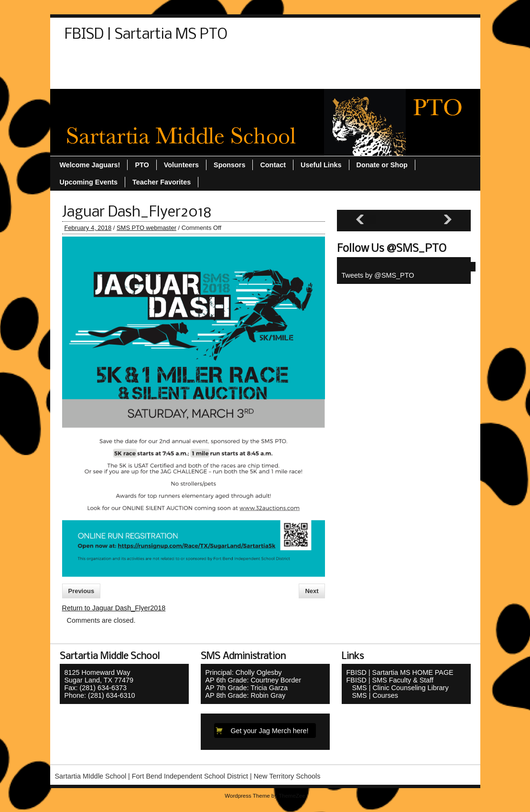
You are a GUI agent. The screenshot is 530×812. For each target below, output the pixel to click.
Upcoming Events (395, 61)
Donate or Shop (135, 61)
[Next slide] (448, 220)
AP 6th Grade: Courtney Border (254, 680)
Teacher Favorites (322, 61)
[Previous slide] (360, 220)
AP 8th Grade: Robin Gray (246, 695)
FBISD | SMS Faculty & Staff (390, 680)
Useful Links (90, 78)
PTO (182, 61)
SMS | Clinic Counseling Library (398, 688)
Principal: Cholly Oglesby (244, 672)
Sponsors (262, 61)
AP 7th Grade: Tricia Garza (247, 688)
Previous (81, 591)
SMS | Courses (373, 695)
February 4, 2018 (88, 228)
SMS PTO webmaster (146, 228)
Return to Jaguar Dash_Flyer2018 (114, 608)
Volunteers (142, 78)
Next (312, 591)
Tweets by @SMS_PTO (378, 275)
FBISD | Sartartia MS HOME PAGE (400, 672)
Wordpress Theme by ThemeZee (265, 796)
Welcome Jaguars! (205, 78)
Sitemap (218, 61)
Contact (82, 61)
